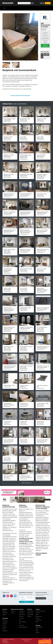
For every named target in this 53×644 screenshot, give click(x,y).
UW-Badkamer (22, 611)
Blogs (37, 629)
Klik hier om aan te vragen (45, 642)
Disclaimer (5, 624)
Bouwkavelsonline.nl (23, 627)
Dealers (37, 631)
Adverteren (13, 611)
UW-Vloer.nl (21, 618)
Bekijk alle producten (27, 483)
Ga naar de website (45, 42)
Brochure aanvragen (41, 598)
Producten (45, 35)
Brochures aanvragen (45, 46)
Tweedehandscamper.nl (40, 611)
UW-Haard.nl (22, 613)
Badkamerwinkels (39, 627)
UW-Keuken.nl (22, 615)
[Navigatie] (4, 8)
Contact (12, 613)
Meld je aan (26, 602)
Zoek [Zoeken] (32, 3)
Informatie (45, 33)
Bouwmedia (5, 641)
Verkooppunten (45, 38)
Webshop (38, 633)
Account (42, 3)
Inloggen (4, 611)
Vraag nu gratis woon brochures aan (20, 95)
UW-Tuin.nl (21, 616)
